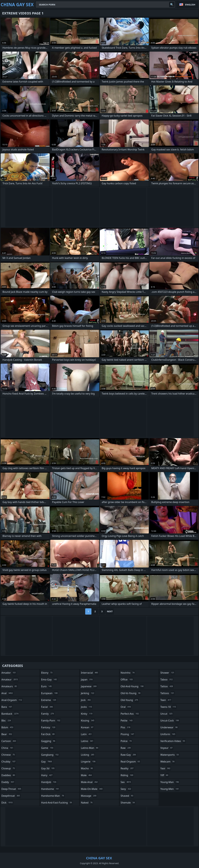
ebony (47, 673)
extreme (49, 700)
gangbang (50, 755)
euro (47, 686)
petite (127, 721)
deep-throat (12, 789)
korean (87, 727)
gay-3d (48, 768)
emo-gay (49, 680)
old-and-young (132, 686)
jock (86, 700)
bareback (10, 714)
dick (7, 803)
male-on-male (92, 789)
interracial (90, 673)
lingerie (89, 762)
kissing (88, 721)
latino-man (90, 748)
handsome (51, 789)
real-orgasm (131, 762)
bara (7, 707)
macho (87, 768)
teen (166, 700)
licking (88, 755)
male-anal (90, 782)
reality (127, 768)
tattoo (167, 686)
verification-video (173, 741)
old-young (130, 700)
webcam (168, 762)
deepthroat (11, 796)
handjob (49, 782)
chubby (9, 762)
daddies (9, 775)
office (127, 680)
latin (87, 734)
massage (89, 796)
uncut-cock (170, 721)
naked (87, 803)
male (87, 775)
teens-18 (168, 707)
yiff (165, 775)
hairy (47, 775)
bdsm (8, 727)
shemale (128, 803)
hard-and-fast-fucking (57, 803)
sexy (126, 789)
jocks (87, 707)
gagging (49, 741)
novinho (128, 673)
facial (47, 707)
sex (126, 782)
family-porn (51, 721)
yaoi (166, 768)
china (8, 748)
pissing (128, 734)
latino (87, 741)
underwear (169, 727)
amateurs (9, 686)
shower (168, 673)
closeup (8, 768)
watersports (170, 755)
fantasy (49, 727)
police (126, 741)
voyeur (167, 748)
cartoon (9, 741)
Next (110, 611)
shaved (127, 796)
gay (47, 762)
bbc (7, 721)
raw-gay (129, 755)
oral (126, 707)
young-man (170, 782)
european (50, 693)
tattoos (168, 693)
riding (127, 775)
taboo (167, 680)
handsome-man (53, 796)
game (48, 748)
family (48, 714)
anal (7, 693)
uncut (167, 714)
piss (126, 727)
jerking (88, 693)
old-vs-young (131, 693)
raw (126, 748)
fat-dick (48, 734)
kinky (87, 714)
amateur (10, 680)
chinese (8, 755)
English (190, 5)
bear (7, 734)
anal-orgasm (12, 700)
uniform (168, 734)
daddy (8, 782)
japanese (89, 686)
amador (9, 673)
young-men (170, 789)
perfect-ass (130, 714)
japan (87, 680)
